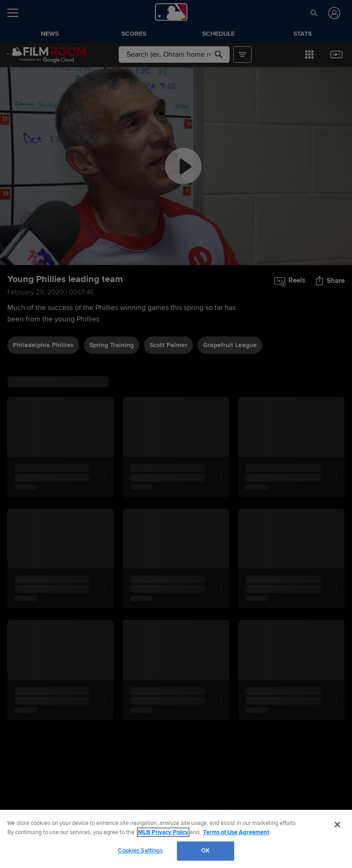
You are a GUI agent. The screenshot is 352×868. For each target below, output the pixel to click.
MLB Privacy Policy (163, 832)
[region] (176, 839)
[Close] (337, 825)
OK (205, 851)
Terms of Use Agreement (236, 832)
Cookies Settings (140, 851)
